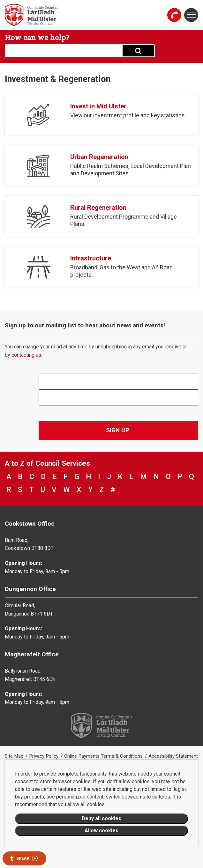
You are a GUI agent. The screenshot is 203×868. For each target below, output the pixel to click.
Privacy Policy (44, 756)
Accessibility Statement (173, 756)
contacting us (26, 355)
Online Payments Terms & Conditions (104, 756)
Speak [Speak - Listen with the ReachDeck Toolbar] (23, 858)
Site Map (15, 756)
